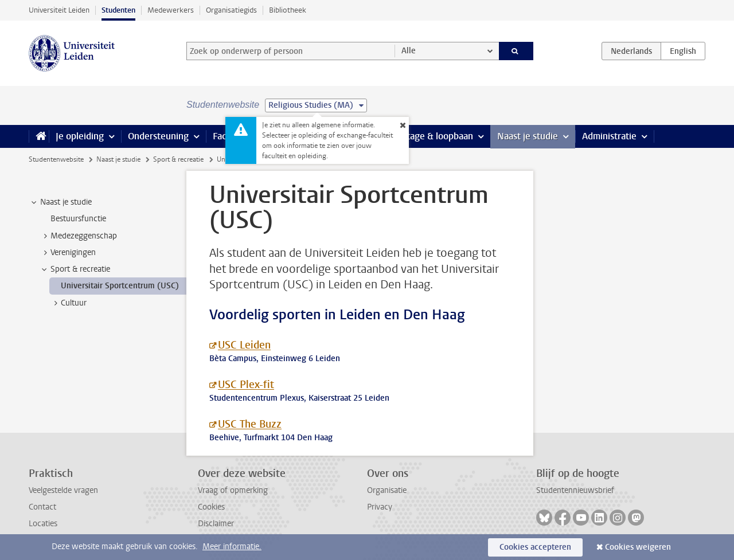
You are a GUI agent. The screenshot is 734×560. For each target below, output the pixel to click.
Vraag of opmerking (233, 490)
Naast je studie (528, 136)
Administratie (609, 136)
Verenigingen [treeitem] (68, 253)
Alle (409, 51)
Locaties (43, 524)
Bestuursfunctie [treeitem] (78, 219)
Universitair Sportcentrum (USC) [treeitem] (120, 286)
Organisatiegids (231, 10)
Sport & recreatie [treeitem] (75, 269)
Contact (42, 507)
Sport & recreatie (178, 159)
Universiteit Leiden (59, 10)
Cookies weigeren (638, 547)
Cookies (211, 507)
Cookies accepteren (535, 547)
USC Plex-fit (246, 385)
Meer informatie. (232, 547)
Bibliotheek (288, 10)
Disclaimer (216, 524)
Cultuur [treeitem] (68, 303)
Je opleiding (80, 136)
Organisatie (387, 490)
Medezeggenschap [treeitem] (78, 236)
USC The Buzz (250, 424)
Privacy (380, 507)
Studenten (118, 10)
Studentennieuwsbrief (575, 490)
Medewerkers (171, 10)
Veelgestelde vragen (63, 490)
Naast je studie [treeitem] (60, 202)
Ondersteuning (158, 136)
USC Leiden (244, 345)
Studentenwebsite (56, 159)
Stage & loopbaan (437, 136)
